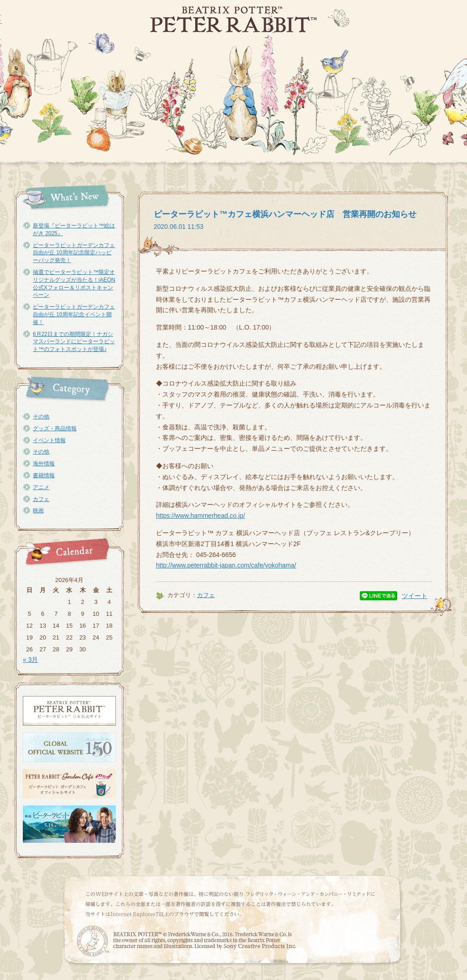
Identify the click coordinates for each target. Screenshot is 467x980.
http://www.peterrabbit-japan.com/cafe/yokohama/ (226, 565)
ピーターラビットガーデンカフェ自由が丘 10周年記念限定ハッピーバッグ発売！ (74, 253)
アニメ (41, 487)
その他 (41, 417)
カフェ (41, 499)
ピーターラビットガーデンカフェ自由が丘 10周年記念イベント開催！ (74, 315)
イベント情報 (49, 440)
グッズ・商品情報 (55, 428)
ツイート (415, 596)
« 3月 (30, 660)
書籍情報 (44, 475)
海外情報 (44, 464)
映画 (38, 511)
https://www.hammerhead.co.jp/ (200, 516)
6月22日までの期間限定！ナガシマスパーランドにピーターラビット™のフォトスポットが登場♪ (74, 342)
